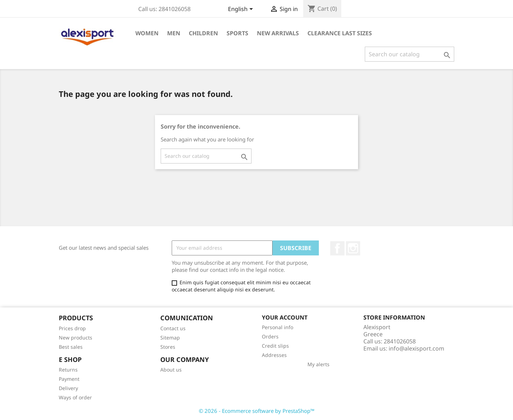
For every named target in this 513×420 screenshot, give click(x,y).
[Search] (410, 54)
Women (147, 33)
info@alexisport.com (416, 348)
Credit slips (275, 346)
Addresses (274, 355)
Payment (69, 379)
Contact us (173, 328)
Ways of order (75, 397)
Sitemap (170, 338)
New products (76, 338)
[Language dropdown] (242, 10)
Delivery (68, 388)
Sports (237, 33)
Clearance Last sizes (340, 33)
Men (174, 33)
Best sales (71, 347)
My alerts (318, 364)
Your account (285, 317)
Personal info (278, 327)
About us (171, 370)
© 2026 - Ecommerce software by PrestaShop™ (257, 411)
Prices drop (72, 328)
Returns (68, 370)
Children (203, 33)
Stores (168, 347)
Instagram (353, 248)
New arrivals (278, 33)
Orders (270, 336)
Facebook (337, 248)
